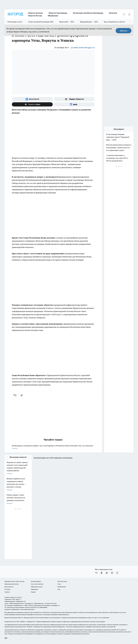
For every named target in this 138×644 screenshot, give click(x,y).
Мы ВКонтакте (62, 587)
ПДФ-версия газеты (37, 587)
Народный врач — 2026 (89, 22)
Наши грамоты (9, 587)
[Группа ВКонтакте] (32, 99)
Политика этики (62, 581)
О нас (59, 584)
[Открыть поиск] (124, 14)
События (7, 592)
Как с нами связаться (37, 584)
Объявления (53, 16)
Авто (59, 589)
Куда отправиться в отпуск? (115, 22)
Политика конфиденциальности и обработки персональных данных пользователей (91, 627)
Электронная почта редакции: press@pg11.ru (47, 605)
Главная (33, 592)
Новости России (35, 16)
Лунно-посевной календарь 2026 (41, 22)
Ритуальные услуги (15, 22)
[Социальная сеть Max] (74, 104)
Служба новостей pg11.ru (83, 48)
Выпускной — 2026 (67, 22)
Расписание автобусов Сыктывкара (88, 13)
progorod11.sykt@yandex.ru (13, 609)
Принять (124, 31)
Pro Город (7, 589)
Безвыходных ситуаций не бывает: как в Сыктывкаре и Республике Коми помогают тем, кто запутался (53, 447)
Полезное (113, 13)
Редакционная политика (12, 584)
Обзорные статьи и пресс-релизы (14, 581)
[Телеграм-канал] (107, 573)
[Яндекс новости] (74, 99)
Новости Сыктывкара (58, 13)
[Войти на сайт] (129, 14)
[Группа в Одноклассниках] (102, 573)
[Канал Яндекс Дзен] (32, 104)
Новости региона (36, 13)
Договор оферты (36, 581)
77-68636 (22, 622)
